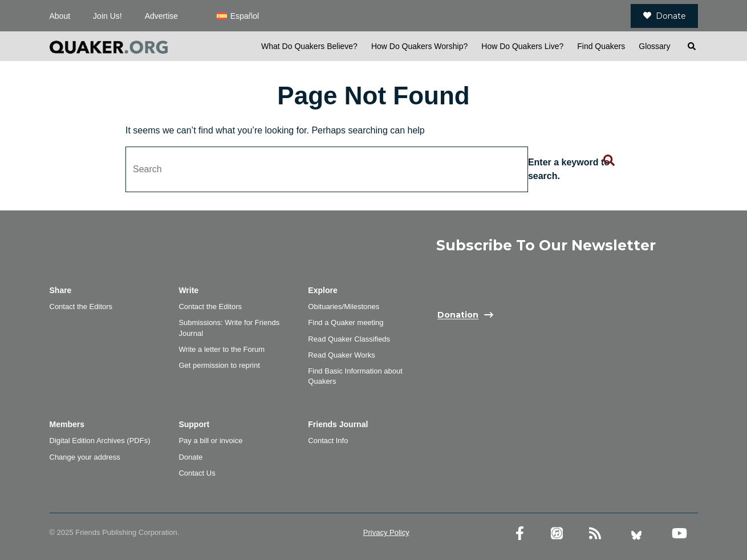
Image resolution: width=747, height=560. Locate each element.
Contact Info (328, 441)
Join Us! (107, 16)
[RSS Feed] (595, 533)
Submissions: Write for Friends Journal (229, 328)
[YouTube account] (679, 533)
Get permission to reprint (219, 365)
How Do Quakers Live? (522, 46)
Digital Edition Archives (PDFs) (100, 441)
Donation (458, 315)
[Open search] (691, 46)
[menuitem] (238, 16)
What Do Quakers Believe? (309, 46)
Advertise (161, 16)
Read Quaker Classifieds (349, 339)
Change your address (85, 457)
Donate (665, 16)
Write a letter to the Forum (222, 349)
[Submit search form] (609, 161)
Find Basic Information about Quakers (355, 376)
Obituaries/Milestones (344, 307)
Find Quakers (601, 46)
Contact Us (197, 473)
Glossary (654, 46)
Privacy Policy (386, 532)
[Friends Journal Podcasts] (557, 533)
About (60, 16)
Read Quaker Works (342, 355)
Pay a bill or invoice (210, 441)
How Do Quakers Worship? (419, 46)
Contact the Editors (81, 307)
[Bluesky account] (636, 533)
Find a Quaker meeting (346, 322)
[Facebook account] (520, 533)
